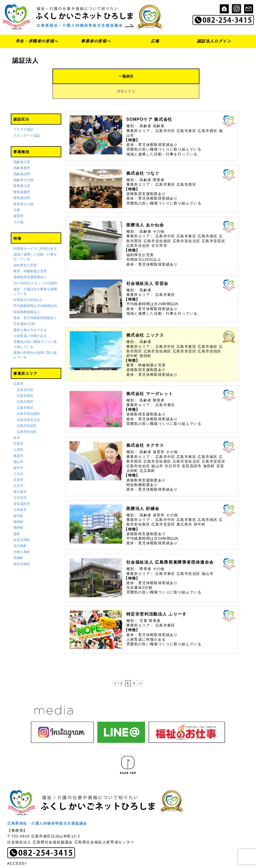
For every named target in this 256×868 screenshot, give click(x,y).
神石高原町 (22, 549)
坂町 (17, 519)
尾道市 (18, 441)
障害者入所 (22, 171)
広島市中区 (25, 375)
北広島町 (20, 531)
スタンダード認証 (27, 121)
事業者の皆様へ (96, 41)
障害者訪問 (22, 183)
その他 (18, 207)
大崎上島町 (22, 537)
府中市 (18, 453)
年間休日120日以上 (28, 285)
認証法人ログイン (214, 41)
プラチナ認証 (23, 115)
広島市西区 (25, 393)
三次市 (18, 459)
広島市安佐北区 (28, 405)
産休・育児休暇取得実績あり (35, 303)
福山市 (18, 447)
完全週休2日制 (24, 309)
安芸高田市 (22, 489)
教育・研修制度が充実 (30, 256)
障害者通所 (22, 177)
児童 (17, 195)
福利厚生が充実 (25, 250)
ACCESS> (17, 848)
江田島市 (20, 495)
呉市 (17, 423)
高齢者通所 (22, 153)
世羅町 (18, 543)
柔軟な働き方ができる (30, 315)
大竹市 (18, 471)
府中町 (18, 501)
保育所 (18, 201)
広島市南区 (25, 387)
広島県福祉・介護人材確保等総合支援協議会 (47, 808)
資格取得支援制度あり (30, 262)
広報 (155, 41)
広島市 (18, 369)
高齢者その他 (23, 165)
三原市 (18, 435)
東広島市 (20, 477)
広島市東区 (25, 381)
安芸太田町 (22, 525)
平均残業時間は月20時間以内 (35, 291)
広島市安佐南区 (28, 399)
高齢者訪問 (22, 159)
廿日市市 (20, 483)
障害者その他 (23, 189)
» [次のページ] (141, 668)
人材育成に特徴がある (30, 321)
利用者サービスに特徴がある (35, 234)
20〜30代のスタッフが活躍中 (36, 268)
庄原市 (18, 465)
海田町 (18, 507)
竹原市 (18, 429)
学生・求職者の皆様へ (37, 41)
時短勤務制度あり (27, 297)
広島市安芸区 (27, 411)
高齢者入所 (22, 147)
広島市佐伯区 (27, 417)
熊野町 (18, 513)
